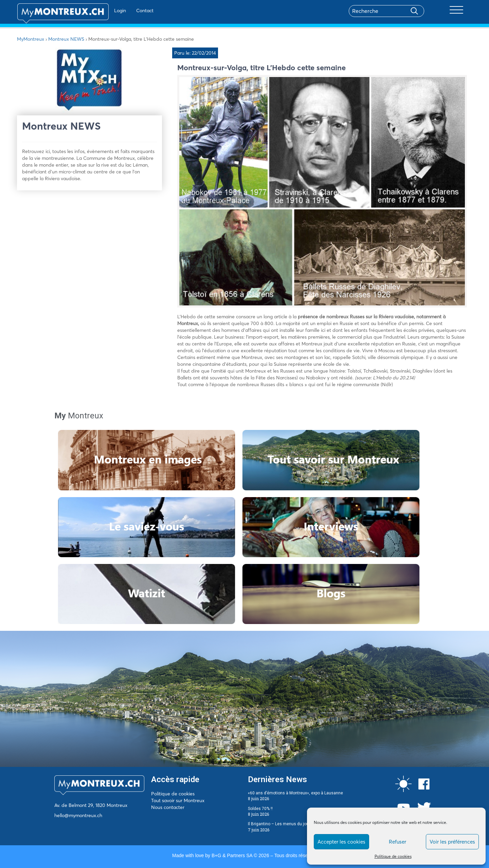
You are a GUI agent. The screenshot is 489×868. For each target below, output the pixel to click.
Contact (125, 11)
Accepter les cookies (341, 842)
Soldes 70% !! (260, 809)
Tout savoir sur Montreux (178, 800)
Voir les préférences (452, 842)
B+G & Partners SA (232, 855)
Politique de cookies (393, 856)
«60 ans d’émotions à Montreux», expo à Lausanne (295, 793)
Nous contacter (168, 807)
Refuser (397, 842)
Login (100, 11)
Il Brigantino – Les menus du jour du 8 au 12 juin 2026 (298, 824)
